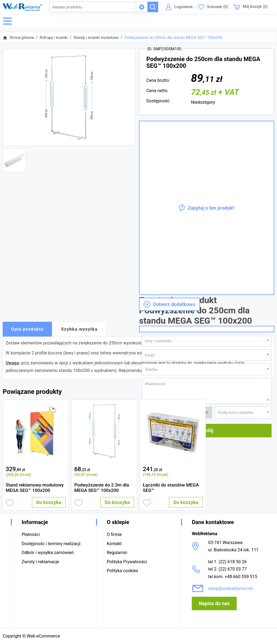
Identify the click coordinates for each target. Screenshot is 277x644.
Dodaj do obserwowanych (10, 503)
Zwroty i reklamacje (40, 562)
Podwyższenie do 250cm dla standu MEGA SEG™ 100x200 (173, 38)
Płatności (31, 534)
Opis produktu (27, 329)
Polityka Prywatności (127, 562)
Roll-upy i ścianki (54, 38)
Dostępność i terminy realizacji (51, 544)
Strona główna (22, 38)
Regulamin (117, 553)
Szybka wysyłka (79, 329)
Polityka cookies (123, 571)
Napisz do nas (214, 603)
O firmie (114, 534)
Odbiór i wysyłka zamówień (48, 553)
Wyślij (207, 430)
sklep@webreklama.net (230, 588)
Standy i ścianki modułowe (96, 38)
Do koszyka (49, 502)
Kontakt (114, 544)
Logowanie (183, 7)
